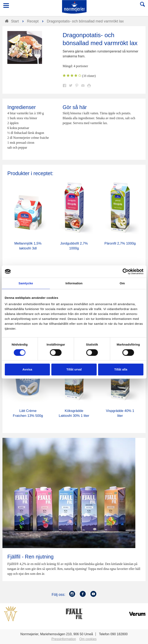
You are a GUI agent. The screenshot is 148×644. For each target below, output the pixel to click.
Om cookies (88, 639)
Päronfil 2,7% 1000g (120, 243)
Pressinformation (64, 639)
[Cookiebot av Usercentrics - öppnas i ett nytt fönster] (125, 271)
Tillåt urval (74, 369)
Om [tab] (122, 283)
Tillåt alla (121, 369)
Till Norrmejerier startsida (74, 7)
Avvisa (27, 369)
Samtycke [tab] (26, 283)
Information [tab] (74, 283)
